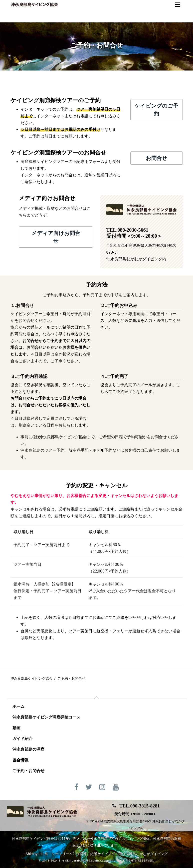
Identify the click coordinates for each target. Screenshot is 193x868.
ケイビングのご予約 (156, 110)
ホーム (18, 706)
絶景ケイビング (103, 854)
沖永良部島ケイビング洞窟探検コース (46, 717)
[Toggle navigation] (178, 5)
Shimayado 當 (37, 854)
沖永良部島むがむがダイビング (143, 854)
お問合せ (156, 158)
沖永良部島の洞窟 (28, 749)
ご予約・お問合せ (28, 771)
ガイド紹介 (22, 739)
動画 (16, 728)
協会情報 (20, 760)
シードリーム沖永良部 (69, 854)
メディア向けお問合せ (56, 237)
